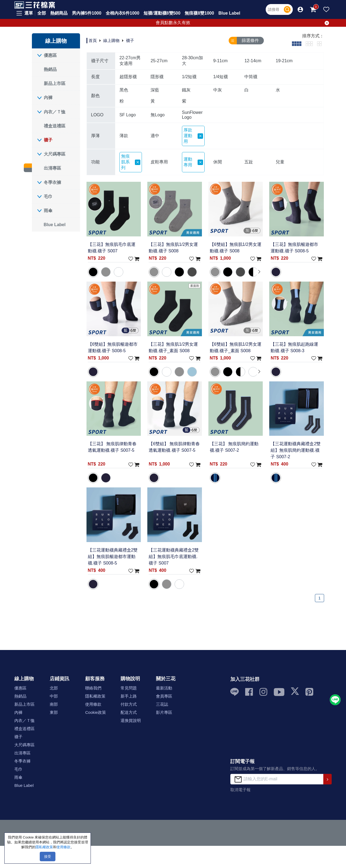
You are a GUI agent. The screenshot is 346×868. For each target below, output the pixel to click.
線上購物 (111, 40)
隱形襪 (157, 77)
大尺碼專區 (55, 154)
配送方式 (129, 712)
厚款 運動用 (193, 136)
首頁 (93, 40)
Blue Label (229, 13)
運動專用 (193, 162)
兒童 (280, 162)
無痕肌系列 (131, 162)
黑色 (124, 90)
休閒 (218, 162)
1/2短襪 (189, 77)
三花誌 (162, 704)
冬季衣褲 (52, 182)
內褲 (48, 98)
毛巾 (48, 197)
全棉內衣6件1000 (123, 13)
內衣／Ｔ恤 (55, 112)
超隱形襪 (128, 77)
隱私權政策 (95, 696)
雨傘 (48, 211)
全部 (42, 13)
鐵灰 (186, 90)
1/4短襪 (221, 77)
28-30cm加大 (192, 61)
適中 (155, 136)
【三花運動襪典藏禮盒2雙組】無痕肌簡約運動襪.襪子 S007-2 (296, 450)
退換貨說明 (131, 720)
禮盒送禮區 (55, 126)
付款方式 (129, 704)
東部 (54, 712)
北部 (54, 688)
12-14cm (253, 61)
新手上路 (129, 696)
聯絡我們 (93, 688)
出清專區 (52, 168)
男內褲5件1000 (87, 13)
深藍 (155, 90)
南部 (54, 704)
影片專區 (164, 712)
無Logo (158, 115)
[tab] (297, 44)
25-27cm (159, 61)
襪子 (48, 140)
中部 (54, 696)
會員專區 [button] (164, 696)
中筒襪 (251, 77)
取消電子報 (240, 790)
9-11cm (220, 61)
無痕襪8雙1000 (199, 13)
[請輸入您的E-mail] (277, 779)
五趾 (249, 162)
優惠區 (50, 55)
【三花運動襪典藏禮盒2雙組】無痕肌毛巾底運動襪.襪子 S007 (174, 557)
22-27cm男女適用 (130, 61)
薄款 (124, 136)
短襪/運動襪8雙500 (162, 13)
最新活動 (164, 688)
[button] (300, 9)
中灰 (218, 90)
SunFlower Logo (192, 115)
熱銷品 (50, 69)
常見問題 (129, 688)
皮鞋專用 (159, 162)
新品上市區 (55, 83)
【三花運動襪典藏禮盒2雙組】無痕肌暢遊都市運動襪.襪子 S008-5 (113, 557)
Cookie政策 (96, 712)
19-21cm (284, 61)
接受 (48, 857)
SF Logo (128, 115)
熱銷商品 (59, 13)
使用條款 (93, 704)
